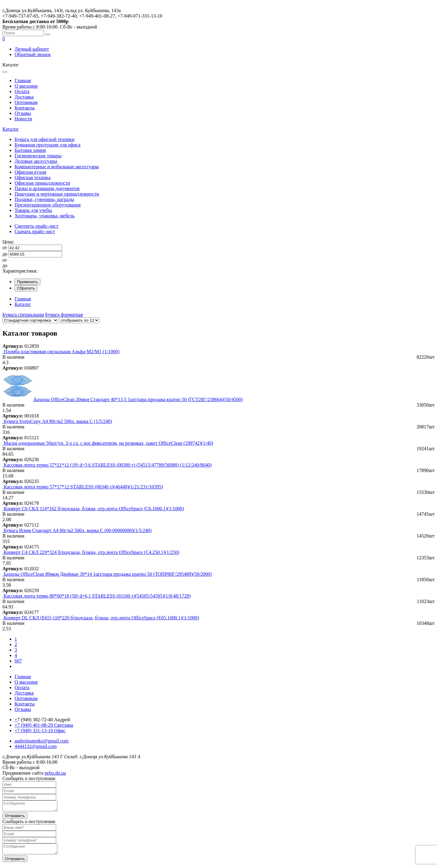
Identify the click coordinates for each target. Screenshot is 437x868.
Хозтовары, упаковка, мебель (44, 216)
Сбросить (26, 288)
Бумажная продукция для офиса (47, 145)
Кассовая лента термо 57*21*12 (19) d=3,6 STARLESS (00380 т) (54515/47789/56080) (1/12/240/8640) (108, 465)
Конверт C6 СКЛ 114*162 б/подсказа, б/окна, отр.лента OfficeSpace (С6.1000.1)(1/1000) (94, 509)
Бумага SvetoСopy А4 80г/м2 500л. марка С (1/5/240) (58, 421)
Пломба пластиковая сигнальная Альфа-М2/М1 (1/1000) (62, 352)
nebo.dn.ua (55, 773)
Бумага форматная (64, 315)
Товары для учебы (33, 210)
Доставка (24, 97)
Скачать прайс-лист (35, 231)
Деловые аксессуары (36, 161)
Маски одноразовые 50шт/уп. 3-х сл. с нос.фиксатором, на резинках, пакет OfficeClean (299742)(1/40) (108, 443)
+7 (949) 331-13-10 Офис (40, 731)
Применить (27, 282)
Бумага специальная (23, 315)
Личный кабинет (32, 49)
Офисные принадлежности (42, 183)
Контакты (25, 108)
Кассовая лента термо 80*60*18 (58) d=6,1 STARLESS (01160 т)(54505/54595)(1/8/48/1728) (97, 596)
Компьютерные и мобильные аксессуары (57, 167)
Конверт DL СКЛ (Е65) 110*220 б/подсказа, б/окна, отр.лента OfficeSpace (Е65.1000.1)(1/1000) (101, 618)
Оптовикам (26, 102)
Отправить (15, 818)
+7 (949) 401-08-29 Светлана (44, 725)
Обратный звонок (33, 54)
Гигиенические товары (38, 156)
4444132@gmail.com (36, 746)
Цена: (8, 242)
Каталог (11, 129)
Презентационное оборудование (48, 205)
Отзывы (23, 113)
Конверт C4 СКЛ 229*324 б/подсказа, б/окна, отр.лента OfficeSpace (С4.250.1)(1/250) (91, 552)
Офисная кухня (30, 172)
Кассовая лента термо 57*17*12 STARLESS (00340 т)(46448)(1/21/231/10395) (83, 487)
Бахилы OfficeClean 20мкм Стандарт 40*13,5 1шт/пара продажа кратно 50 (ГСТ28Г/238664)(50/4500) (138, 399)
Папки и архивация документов (47, 188)
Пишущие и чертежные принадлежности (57, 194)
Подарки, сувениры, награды (44, 199)
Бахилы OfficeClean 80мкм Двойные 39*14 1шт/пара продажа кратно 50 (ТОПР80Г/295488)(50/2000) (108, 574)
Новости (23, 119)
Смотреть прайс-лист (36, 226)
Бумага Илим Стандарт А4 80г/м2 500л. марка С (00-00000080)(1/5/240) (78, 530)
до (5, 254)
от (5, 248)
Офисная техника (32, 178)
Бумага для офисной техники (44, 139)
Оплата (22, 91)
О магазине (26, 86)
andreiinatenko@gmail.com (42, 741)
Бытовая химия (30, 150)
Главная (23, 80)
